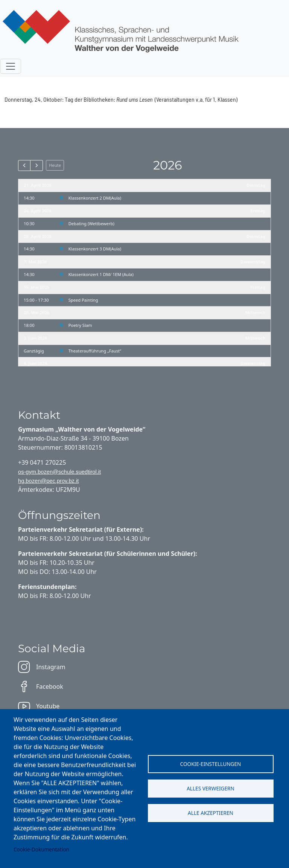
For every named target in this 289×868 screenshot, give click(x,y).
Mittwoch (255, 312)
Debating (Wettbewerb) (91, 223)
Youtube (39, 706)
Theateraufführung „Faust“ (95, 351)
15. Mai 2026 (37, 287)
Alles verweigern (211, 788)
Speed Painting (83, 300)
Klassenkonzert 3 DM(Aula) (95, 249)
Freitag (258, 211)
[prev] (24, 165)
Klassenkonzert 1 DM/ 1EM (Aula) (101, 274)
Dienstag (256, 185)
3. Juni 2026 (36, 338)
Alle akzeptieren (211, 813)
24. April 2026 (38, 211)
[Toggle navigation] (11, 66)
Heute (55, 165)
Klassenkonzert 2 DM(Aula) (95, 198)
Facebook (41, 686)
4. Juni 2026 (36, 363)
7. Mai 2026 (35, 262)
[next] (36, 165)
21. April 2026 (38, 185)
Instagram (42, 667)
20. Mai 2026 (37, 312)
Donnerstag (253, 262)
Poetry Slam (80, 325)
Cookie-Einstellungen (211, 764)
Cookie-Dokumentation (41, 849)
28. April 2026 (38, 236)
